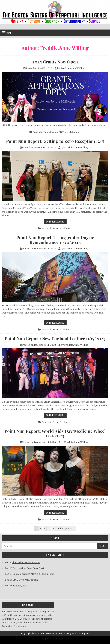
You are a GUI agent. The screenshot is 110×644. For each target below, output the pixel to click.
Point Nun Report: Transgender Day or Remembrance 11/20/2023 (55, 240)
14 (54, 529)
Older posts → (66, 529)
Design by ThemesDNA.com (55, 639)
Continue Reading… (56, 221)
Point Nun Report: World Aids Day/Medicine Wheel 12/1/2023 (55, 433)
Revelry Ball (20, 586)
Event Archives (61, 228)
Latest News (51, 132)
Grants (75, 132)
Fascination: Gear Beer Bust (28, 568)
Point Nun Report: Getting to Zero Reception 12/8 (55, 141)
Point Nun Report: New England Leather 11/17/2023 (55, 338)
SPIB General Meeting (25, 580)
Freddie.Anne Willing (73, 68)
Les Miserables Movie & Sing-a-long (33, 574)
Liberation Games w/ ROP (26, 562)
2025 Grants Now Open (55, 62)
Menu (9, 33)
